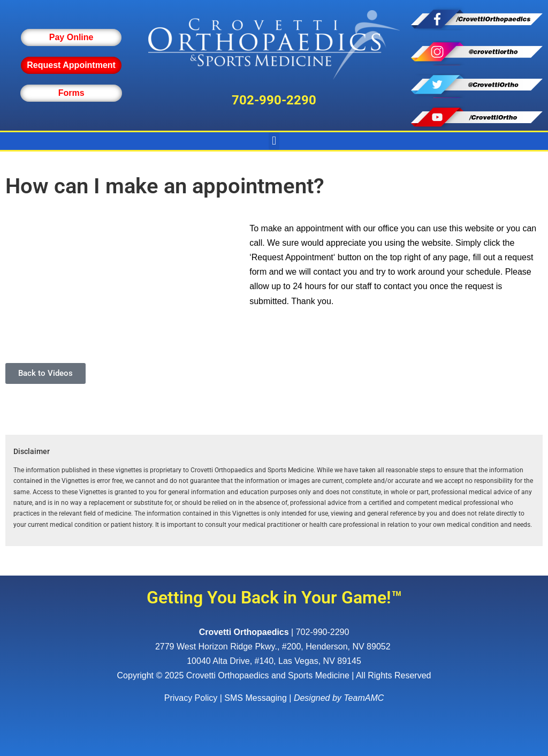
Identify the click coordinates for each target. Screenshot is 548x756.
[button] (274, 141)
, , (274, 647)
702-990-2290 (274, 100)
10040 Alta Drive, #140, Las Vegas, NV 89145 (274, 661)
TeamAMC (364, 698)
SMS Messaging (256, 698)
